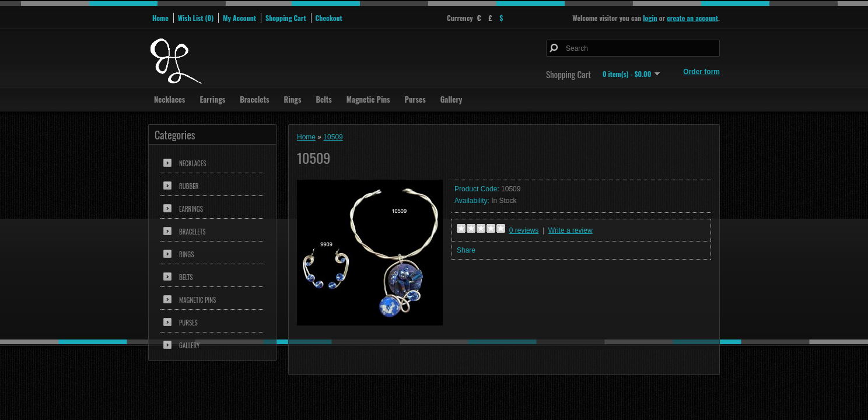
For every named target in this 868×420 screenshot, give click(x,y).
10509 (333, 137)
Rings (293, 99)
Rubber (189, 186)
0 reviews (524, 230)
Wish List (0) (196, 18)
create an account (692, 18)
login (650, 18)
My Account (239, 18)
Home (160, 18)
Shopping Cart (286, 18)
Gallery (452, 99)
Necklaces (169, 99)
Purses (415, 99)
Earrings (212, 99)
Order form (701, 72)
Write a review (570, 230)
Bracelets (254, 99)
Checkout (329, 18)
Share (466, 250)
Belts (323, 99)
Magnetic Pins (368, 99)
